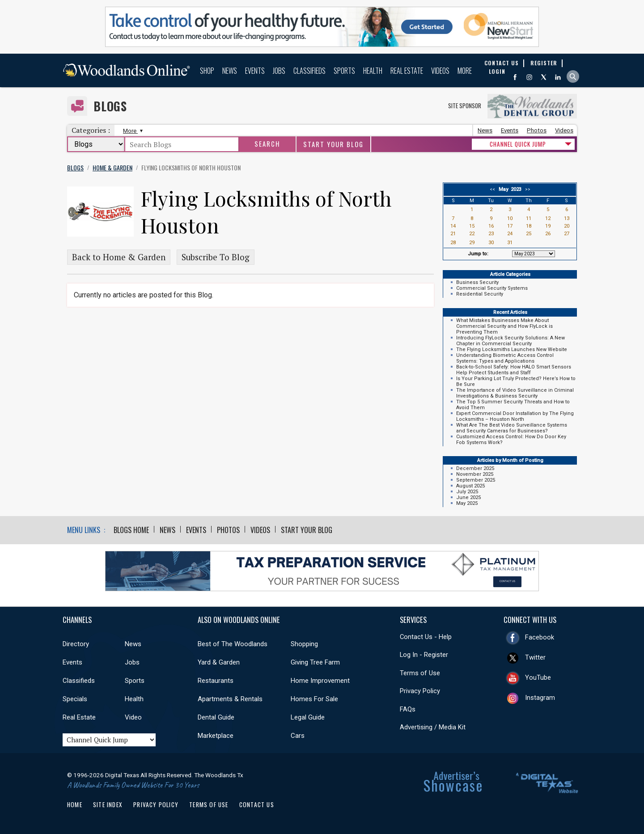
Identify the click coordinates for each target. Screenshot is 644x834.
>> (526, 189)
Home (75, 804)
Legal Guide (308, 717)
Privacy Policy (420, 691)
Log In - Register (424, 655)
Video (133, 717)
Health (373, 71)
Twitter (535, 657)
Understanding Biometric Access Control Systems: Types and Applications (505, 358)
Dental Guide (216, 717)
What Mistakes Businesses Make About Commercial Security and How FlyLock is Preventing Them (504, 326)
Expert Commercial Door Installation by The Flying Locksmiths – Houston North (515, 416)
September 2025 (476, 480)
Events (255, 71)
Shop (207, 71)
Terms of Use (420, 673)
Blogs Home (131, 530)
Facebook (540, 637)
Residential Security (480, 294)
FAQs (408, 709)
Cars (298, 736)
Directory (76, 644)
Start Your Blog (333, 144)
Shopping (304, 644)
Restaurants (216, 681)
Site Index (108, 804)
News (230, 71)
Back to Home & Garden (119, 257)
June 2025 (468, 497)
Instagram (540, 698)
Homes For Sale (314, 699)
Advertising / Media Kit (433, 727)
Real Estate (407, 71)
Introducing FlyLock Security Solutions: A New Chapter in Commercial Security (511, 341)
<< (494, 189)
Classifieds (309, 71)
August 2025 (470, 486)
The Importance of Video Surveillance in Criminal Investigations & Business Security (515, 393)
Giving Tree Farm (315, 662)
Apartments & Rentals (230, 699)
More (465, 71)
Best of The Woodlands (233, 644)
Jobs (279, 71)
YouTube (538, 677)
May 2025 (467, 503)
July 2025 (467, 492)
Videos (440, 71)
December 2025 (475, 468)
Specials (75, 699)
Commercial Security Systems (492, 288)
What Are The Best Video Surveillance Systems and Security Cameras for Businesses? (512, 428)
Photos (537, 130)
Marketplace (216, 736)
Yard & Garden (219, 662)
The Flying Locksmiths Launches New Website (512, 349)
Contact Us (257, 804)
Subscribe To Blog (216, 257)
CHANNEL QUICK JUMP (518, 144)
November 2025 (475, 474)
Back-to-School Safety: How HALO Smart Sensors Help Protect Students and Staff (514, 370)
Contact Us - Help (426, 637)
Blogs (110, 106)
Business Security (477, 282)
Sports (344, 71)
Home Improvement (320, 681)
